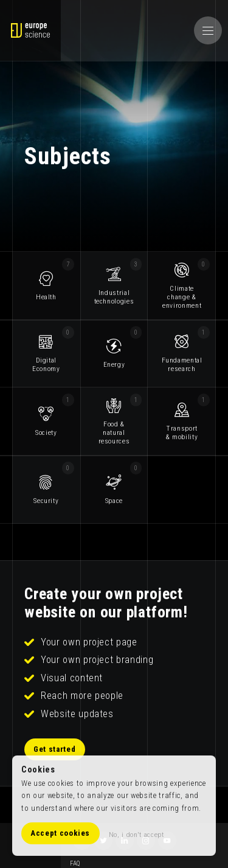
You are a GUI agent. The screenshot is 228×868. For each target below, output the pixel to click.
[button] (208, 30)
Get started (55, 749)
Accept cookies (60, 833)
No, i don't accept (136, 835)
